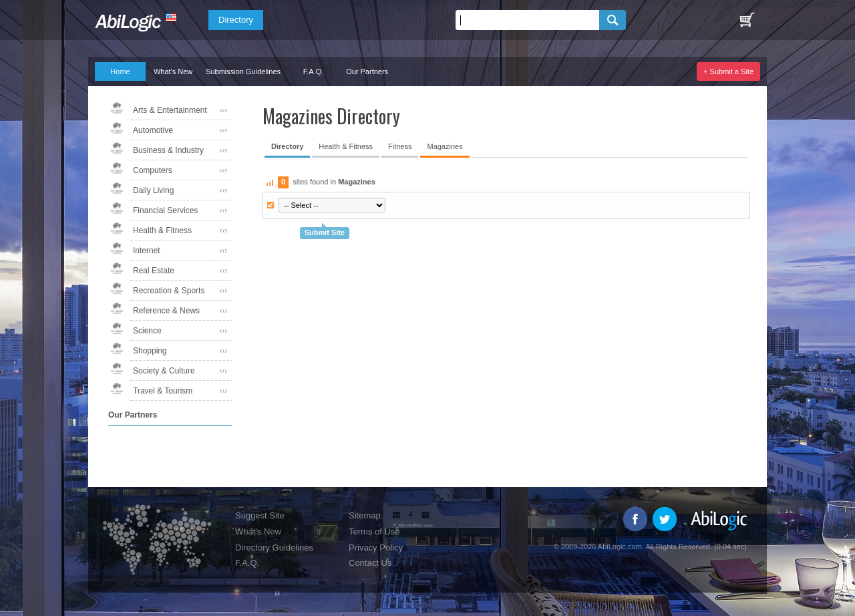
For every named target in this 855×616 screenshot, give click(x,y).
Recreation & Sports (169, 291)
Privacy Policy (376, 548)
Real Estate (154, 271)
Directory (236, 20)
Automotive (153, 130)
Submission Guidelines (243, 71)
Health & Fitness (162, 230)
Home (120, 71)
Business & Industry (168, 150)
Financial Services (165, 210)
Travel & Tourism (163, 391)
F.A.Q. (314, 71)
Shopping (150, 351)
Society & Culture (164, 371)
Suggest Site (260, 515)
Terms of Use (374, 531)
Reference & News (166, 311)
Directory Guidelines (274, 548)
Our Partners (367, 71)
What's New (173, 71)
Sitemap (365, 515)
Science (147, 331)
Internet (147, 251)
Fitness (400, 146)
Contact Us (370, 563)
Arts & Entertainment (170, 110)
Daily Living (153, 190)
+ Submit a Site (728, 71)
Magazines (445, 146)
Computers (153, 170)
